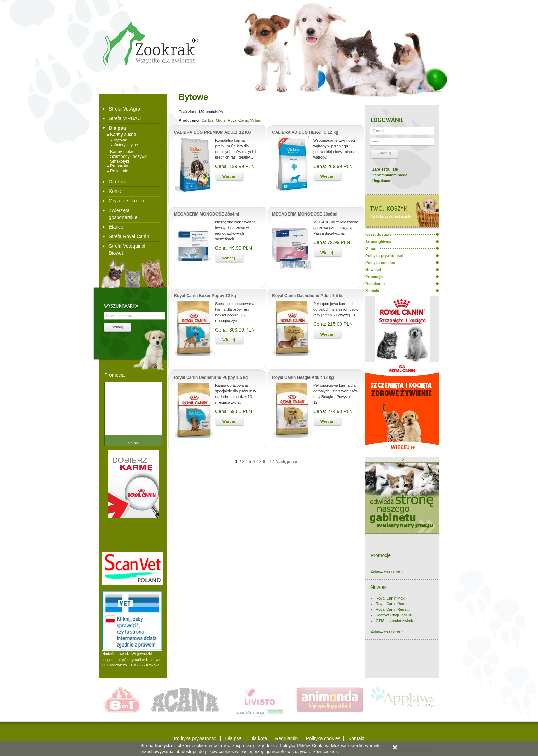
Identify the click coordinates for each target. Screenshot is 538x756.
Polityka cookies (323, 738)
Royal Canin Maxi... (392, 598)
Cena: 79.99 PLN (332, 242)
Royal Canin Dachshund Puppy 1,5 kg (211, 377)
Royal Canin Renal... (393, 604)
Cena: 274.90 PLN (333, 411)
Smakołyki (120, 161)
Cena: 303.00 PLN (235, 330)
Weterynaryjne (126, 145)
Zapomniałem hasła (390, 175)
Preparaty (119, 166)
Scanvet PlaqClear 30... (396, 615)
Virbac (256, 120)
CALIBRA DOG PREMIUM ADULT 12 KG (213, 132)
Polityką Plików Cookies (304, 746)
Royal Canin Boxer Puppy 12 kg (205, 296)
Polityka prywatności (196, 738)
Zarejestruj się (385, 169)
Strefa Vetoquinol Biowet (127, 249)
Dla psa (117, 128)
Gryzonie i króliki (126, 201)
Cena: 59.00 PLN (233, 411)
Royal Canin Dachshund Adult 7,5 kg (308, 296)
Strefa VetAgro (124, 109)
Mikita (221, 120)
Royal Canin (238, 120)
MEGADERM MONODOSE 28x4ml (207, 214)
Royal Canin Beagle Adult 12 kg (303, 377)
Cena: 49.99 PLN (233, 248)
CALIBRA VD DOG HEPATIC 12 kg (305, 132)
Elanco (116, 227)
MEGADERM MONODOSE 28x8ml (305, 214)
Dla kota (118, 182)
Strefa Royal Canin (129, 236)
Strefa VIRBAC (125, 118)
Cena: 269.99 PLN (333, 166)
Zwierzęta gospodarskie (123, 214)
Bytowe (120, 140)
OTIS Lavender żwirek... (396, 621)
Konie (115, 191)
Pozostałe (119, 171)
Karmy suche (123, 135)
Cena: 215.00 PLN (333, 324)
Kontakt (356, 738)
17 (272, 462)
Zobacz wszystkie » (387, 571)
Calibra (208, 120)
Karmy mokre (122, 152)
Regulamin (382, 181)
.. (267, 462)
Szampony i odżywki (129, 156)
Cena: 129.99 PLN (235, 166)
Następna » (286, 462)
